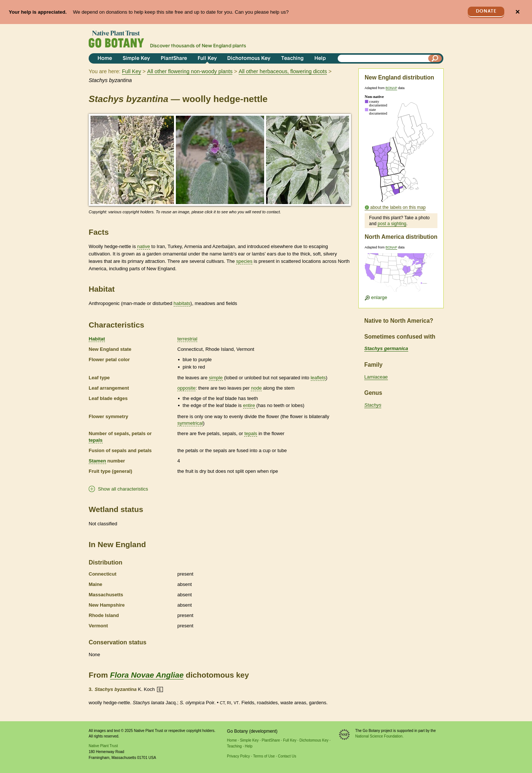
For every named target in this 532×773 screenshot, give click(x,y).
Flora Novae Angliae (147, 675)
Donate (486, 11)
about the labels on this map (398, 207)
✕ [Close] (517, 12)
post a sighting (392, 224)
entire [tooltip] (249, 405)
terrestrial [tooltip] (187, 339)
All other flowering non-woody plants (190, 71)
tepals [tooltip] (96, 440)
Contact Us (287, 756)
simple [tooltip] (216, 378)
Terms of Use (264, 756)
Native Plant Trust (103, 746)
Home (105, 59)
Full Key (207, 59)
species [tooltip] (244, 261)
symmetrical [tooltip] (190, 423)
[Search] (435, 58)
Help (320, 59)
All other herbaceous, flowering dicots (283, 71)
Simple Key (136, 59)
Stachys (373, 405)
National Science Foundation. (380, 736)
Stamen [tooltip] (97, 461)
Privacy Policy (238, 756)
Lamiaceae (376, 377)
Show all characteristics (123, 489)
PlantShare (174, 59)
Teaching (292, 59)
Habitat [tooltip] (97, 339)
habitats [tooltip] (182, 303)
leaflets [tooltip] (318, 378)
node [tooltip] (256, 388)
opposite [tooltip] (186, 388)
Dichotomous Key (249, 59)
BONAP (391, 88)
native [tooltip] (144, 246)
